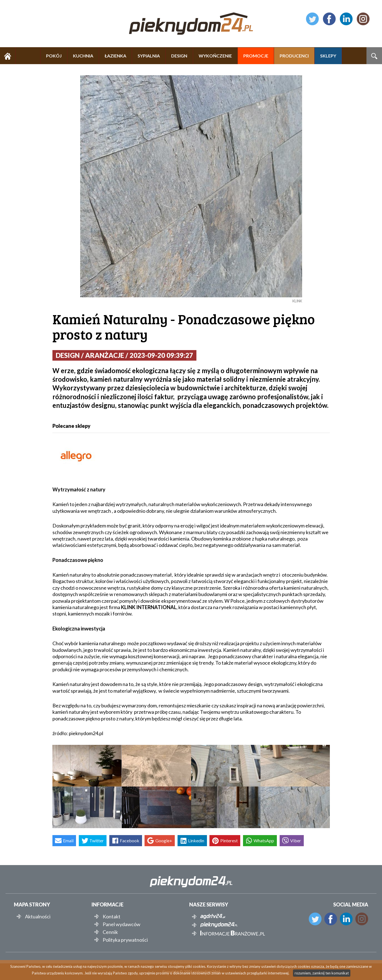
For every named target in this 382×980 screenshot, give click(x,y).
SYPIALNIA (149, 56)
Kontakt (112, 916)
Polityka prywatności (125, 940)
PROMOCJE (256, 56)
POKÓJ (54, 56)
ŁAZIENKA (115, 56)
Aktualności (38, 916)
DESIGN (179, 56)
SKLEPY (328, 56)
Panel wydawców (122, 924)
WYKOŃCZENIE (215, 56)
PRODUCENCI (294, 56)
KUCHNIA (83, 56)
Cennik (110, 932)
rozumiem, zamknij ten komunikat (322, 973)
